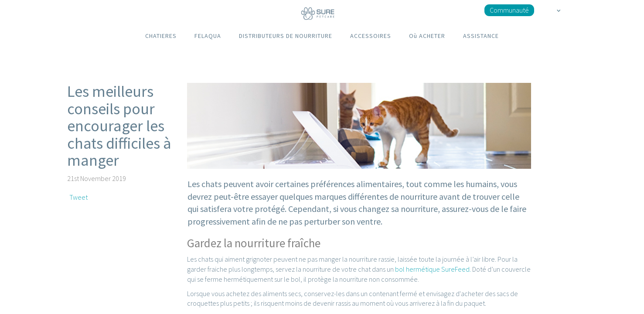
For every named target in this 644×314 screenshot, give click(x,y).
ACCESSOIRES (371, 36)
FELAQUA (208, 36)
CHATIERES (161, 36)
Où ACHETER (427, 36)
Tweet (78, 197)
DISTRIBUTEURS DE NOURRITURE (286, 36)
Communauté (509, 10)
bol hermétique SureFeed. (433, 269)
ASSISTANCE (481, 36)
